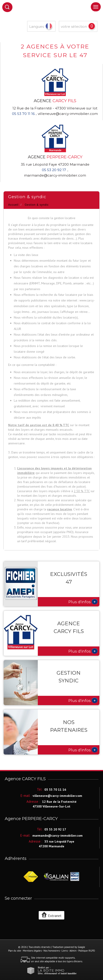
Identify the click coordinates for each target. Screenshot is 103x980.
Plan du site (15, 951)
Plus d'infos (83, 602)
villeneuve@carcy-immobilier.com (68, 114)
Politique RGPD (87, 951)
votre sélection (74, 27)
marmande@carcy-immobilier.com (55, 175)
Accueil (13, 205)
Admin (73, 951)
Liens (65, 951)
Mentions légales (32, 951)
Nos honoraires (52, 951)
